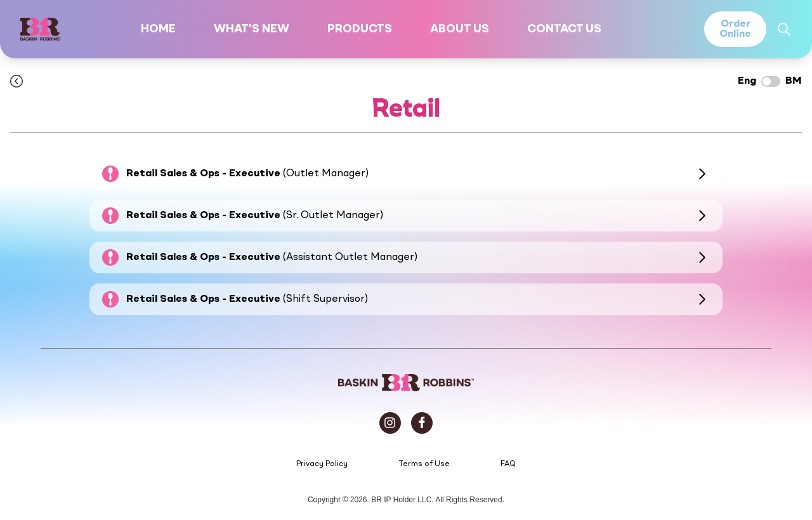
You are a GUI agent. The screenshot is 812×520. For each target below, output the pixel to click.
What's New (252, 29)
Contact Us (564, 29)
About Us (460, 29)
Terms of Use (424, 464)
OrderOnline (735, 29)
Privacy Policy (322, 464)
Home (158, 29)
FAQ (508, 464)
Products (360, 29)
